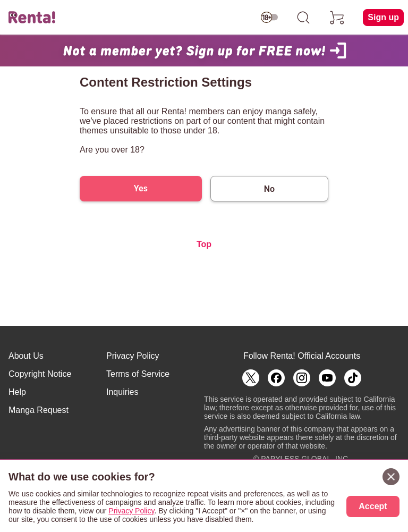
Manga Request (39, 410)
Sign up (383, 17)
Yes (141, 188)
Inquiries (122, 392)
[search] (303, 18)
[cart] (337, 18)
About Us (26, 356)
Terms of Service (138, 374)
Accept (373, 506)
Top (204, 244)
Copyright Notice (40, 374)
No (269, 189)
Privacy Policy (133, 356)
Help (17, 392)
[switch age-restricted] (269, 18)
